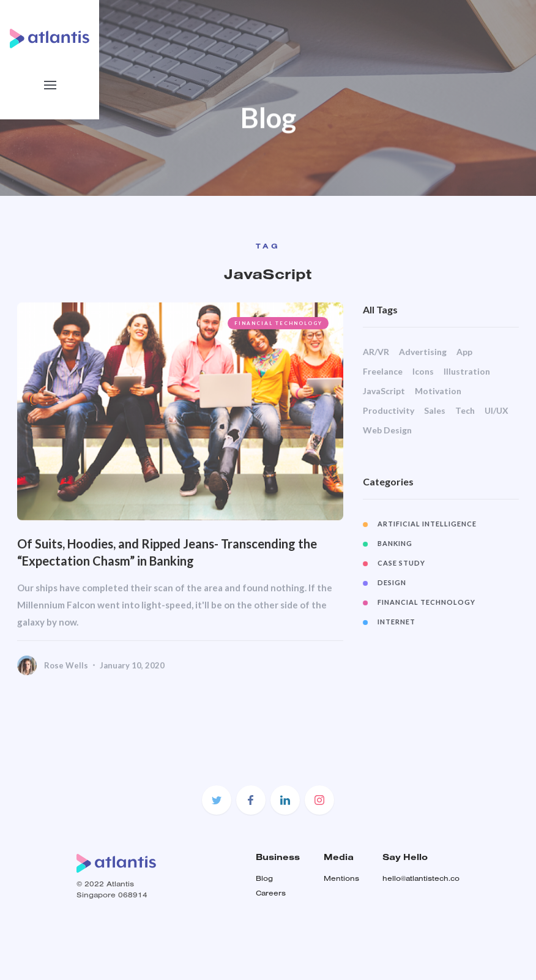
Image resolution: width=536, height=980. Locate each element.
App (465, 352)
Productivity (389, 410)
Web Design (388, 430)
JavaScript (385, 391)
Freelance (383, 371)
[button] (50, 85)
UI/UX (497, 410)
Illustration (467, 371)
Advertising (423, 352)
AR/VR (377, 352)
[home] (50, 40)
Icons (424, 371)
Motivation (439, 391)
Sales (435, 410)
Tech (466, 410)
